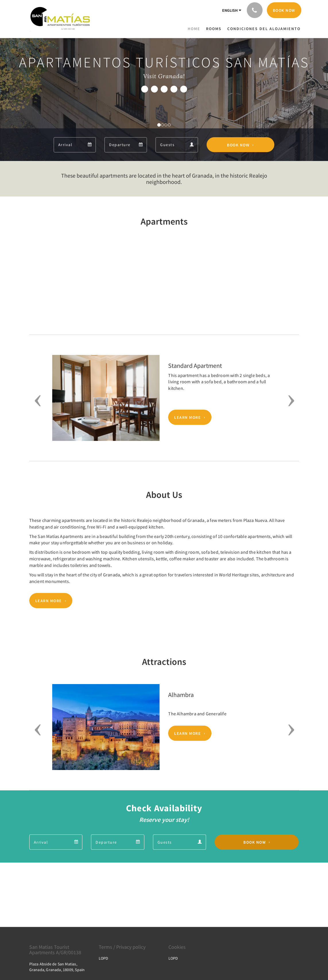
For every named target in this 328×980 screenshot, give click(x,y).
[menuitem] (195, 29)
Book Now (238, 145)
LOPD (103, 958)
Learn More (188, 417)
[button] (36, 401)
